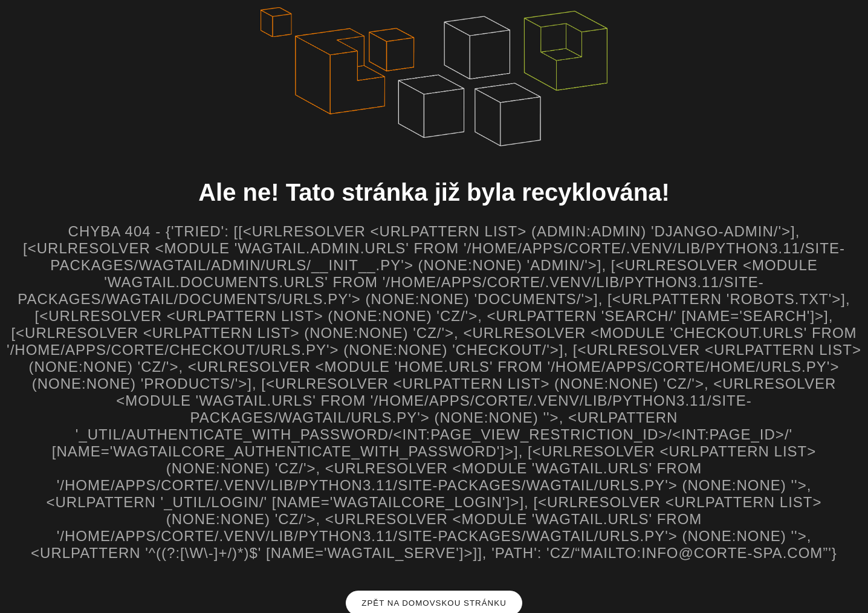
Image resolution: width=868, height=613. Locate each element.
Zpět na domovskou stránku (434, 603)
